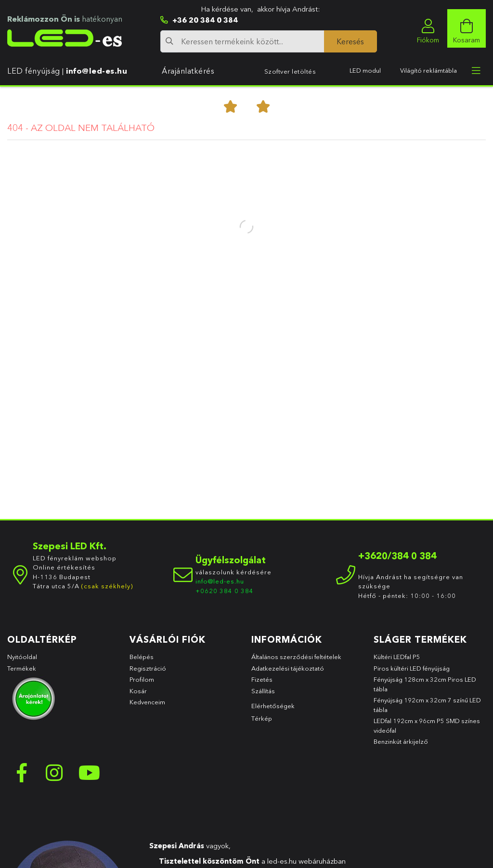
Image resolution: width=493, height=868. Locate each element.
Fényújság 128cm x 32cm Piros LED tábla (425, 684)
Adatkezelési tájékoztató (288, 668)
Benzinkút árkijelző (401, 741)
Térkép (262, 718)
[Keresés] (350, 41)
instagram (55, 773)
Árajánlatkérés (188, 71)
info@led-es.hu (97, 71)
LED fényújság (34, 71)
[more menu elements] (476, 71)
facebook (22, 773)
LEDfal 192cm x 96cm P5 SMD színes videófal (427, 725)
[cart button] (467, 28)
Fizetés (262, 679)
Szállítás (263, 691)
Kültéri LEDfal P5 (397, 657)
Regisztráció (148, 668)
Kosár (138, 691)
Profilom (142, 679)
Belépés (142, 657)
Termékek (22, 668)
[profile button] (428, 28)
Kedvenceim (147, 702)
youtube (89, 773)
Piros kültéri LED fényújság (412, 668)
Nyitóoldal (22, 657)
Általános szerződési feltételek (296, 657)
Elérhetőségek (273, 706)
